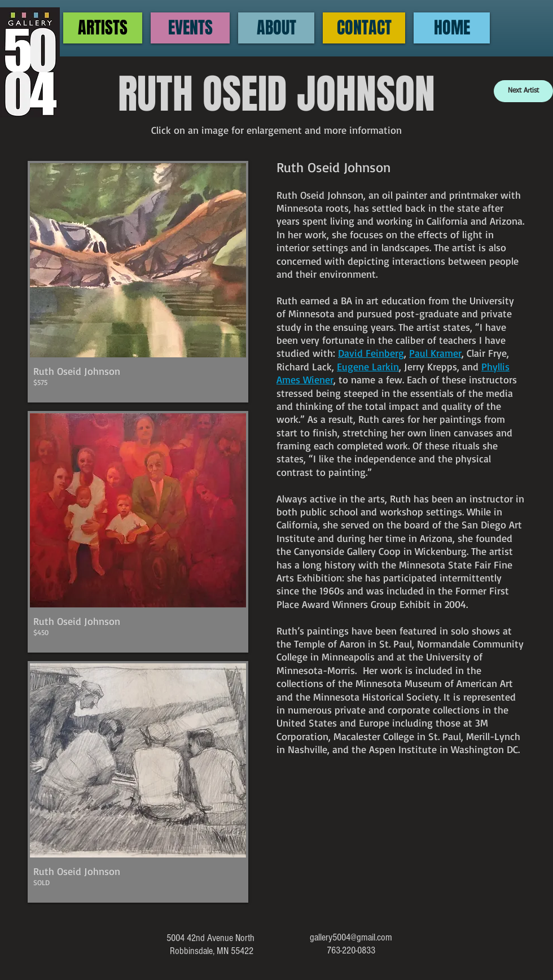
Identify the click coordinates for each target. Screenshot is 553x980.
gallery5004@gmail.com (351, 937)
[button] (138, 282)
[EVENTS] (190, 28)
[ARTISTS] (103, 28)
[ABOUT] (276, 28)
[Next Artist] (523, 91)
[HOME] (452, 28)
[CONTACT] (364, 28)
